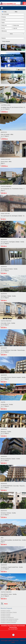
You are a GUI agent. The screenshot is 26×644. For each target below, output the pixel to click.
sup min (19, 28)
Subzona (13, 38)
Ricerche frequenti (6, 608)
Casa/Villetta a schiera (6, 105)
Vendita (4, 12)
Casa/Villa (3, 402)
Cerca (11, 34)
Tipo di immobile (13, 14)
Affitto (16, 12)
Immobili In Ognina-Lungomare (8, 622)
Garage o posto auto (5, 213)
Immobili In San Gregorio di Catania (9, 619)
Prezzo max (19, 25)
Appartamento (4, 132)
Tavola (13, 23)
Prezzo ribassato (6, 41)
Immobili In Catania (5, 611)
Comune (13, 20)
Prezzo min (7, 25)
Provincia (13, 17)
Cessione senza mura (5, 159)
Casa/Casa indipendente (6, 186)
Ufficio (2, 538)
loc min (7, 28)
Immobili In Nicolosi (5, 616)
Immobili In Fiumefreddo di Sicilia (9, 621)
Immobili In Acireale (6, 614)
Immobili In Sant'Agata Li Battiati (9, 612)
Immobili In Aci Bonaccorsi (7, 617)
